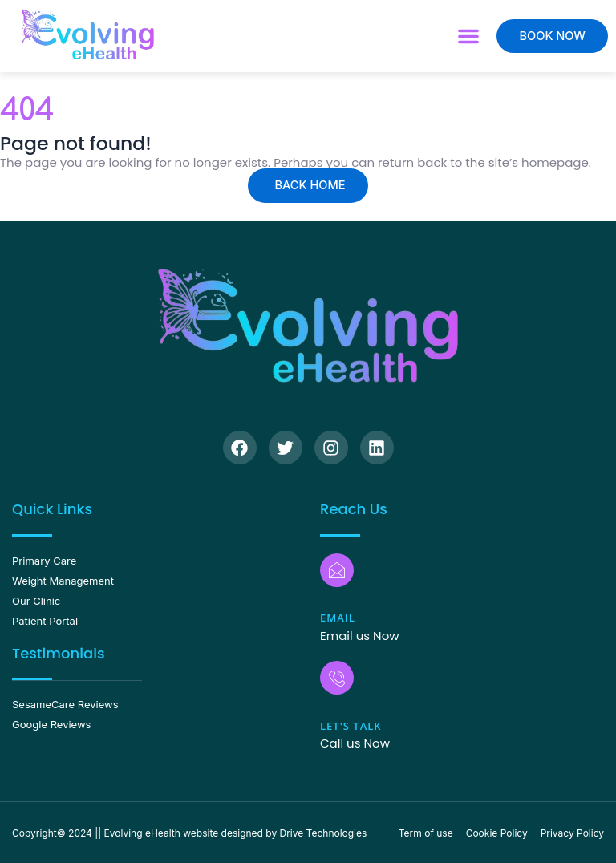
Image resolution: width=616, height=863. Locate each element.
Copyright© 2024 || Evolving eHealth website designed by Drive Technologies (189, 833)
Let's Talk (351, 726)
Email (338, 618)
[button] (468, 36)
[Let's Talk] (337, 678)
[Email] (337, 570)
